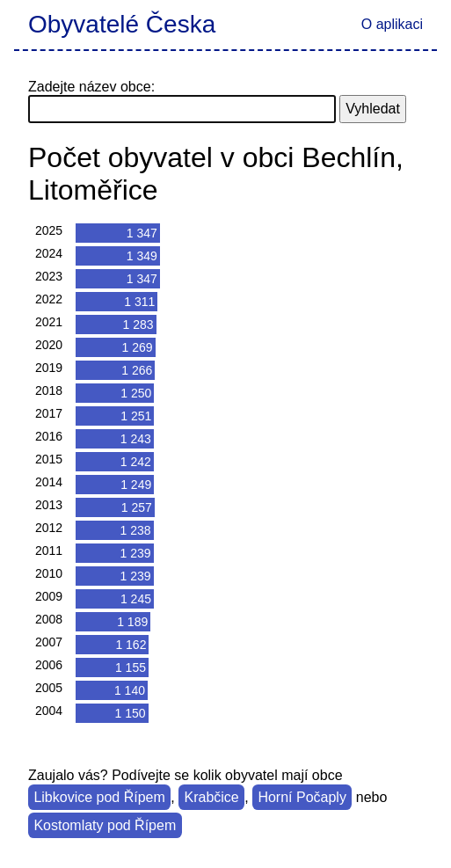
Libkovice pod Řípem (99, 797)
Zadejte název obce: (91, 87)
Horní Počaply (302, 797)
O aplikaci (392, 24)
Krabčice (211, 797)
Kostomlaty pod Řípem (105, 825)
